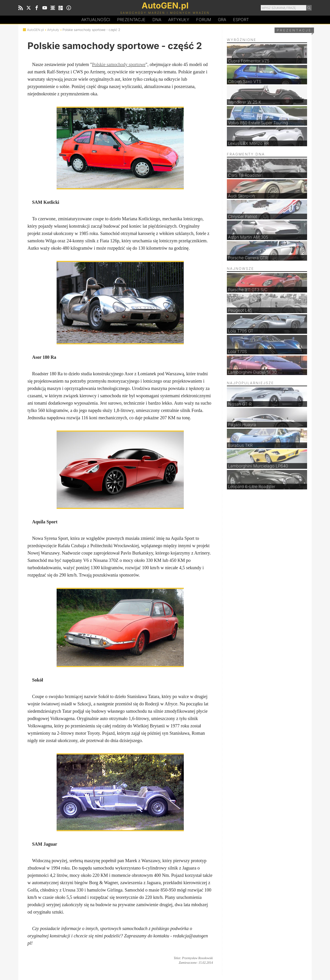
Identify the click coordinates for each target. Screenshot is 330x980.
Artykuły (179, 20)
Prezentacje (131, 20)
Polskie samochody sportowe (119, 64)
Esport (241, 20)
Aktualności (96, 20)
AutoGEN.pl (35, 30)
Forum (204, 20)
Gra (222, 20)
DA (157, 20)
